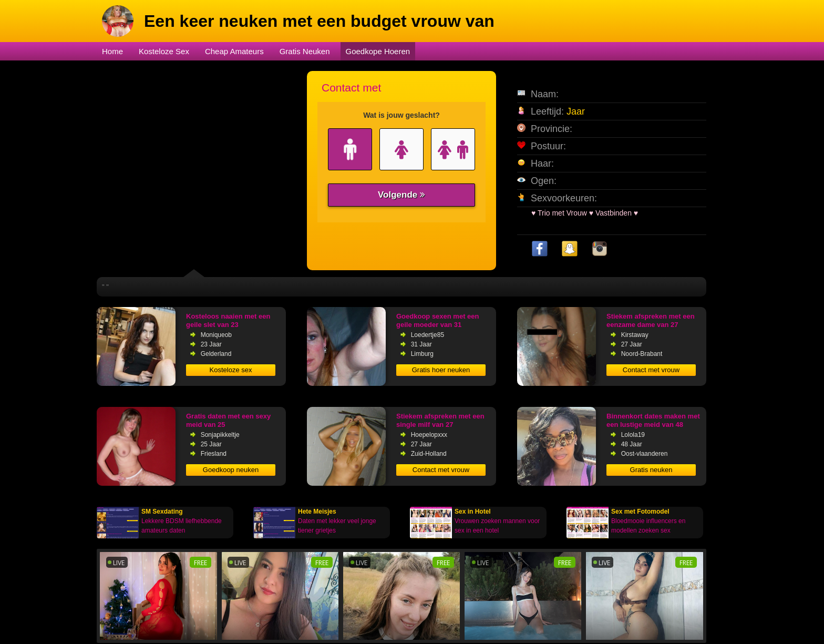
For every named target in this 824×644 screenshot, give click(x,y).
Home (112, 51)
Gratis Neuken (305, 51)
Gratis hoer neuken (441, 370)
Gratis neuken (651, 470)
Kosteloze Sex (164, 51)
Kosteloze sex (231, 370)
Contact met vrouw (651, 370)
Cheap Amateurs (234, 51)
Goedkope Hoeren (378, 51)
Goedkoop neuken (231, 470)
